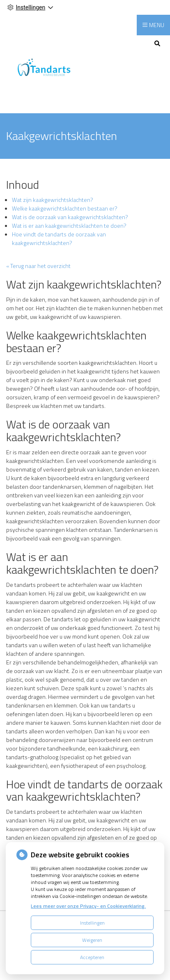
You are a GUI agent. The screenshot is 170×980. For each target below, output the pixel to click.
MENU (157, 25)
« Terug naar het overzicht (38, 266)
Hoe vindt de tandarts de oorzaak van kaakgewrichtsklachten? (59, 238)
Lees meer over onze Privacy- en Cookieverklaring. (88, 906)
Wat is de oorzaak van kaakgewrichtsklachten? (70, 217)
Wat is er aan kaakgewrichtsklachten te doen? (69, 226)
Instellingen (92, 923)
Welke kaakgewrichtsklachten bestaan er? (65, 208)
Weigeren (92, 940)
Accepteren (92, 957)
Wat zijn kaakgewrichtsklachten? (53, 200)
